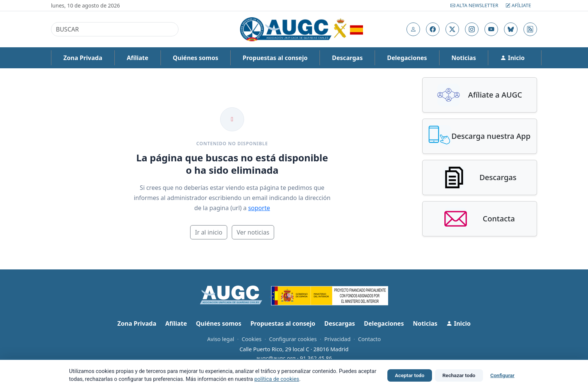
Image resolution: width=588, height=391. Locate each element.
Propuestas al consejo (275, 58)
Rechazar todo (459, 375)
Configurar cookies (293, 339)
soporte (259, 208)
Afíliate (518, 5)
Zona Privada (83, 58)
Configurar (502, 375)
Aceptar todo (410, 375)
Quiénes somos (196, 58)
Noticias (464, 58)
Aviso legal (220, 339)
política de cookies (277, 379)
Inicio (512, 58)
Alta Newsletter (475, 5)
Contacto (370, 339)
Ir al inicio (209, 232)
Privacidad (337, 339)
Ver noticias (253, 232)
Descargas (347, 58)
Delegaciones (407, 58)
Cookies (251, 339)
